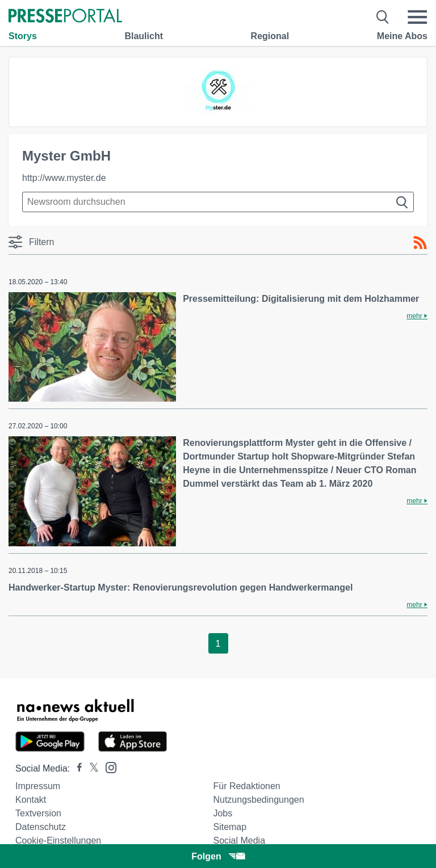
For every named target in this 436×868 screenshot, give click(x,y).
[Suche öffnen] (383, 17)
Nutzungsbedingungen (258, 800)
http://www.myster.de (64, 178)
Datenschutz (41, 827)
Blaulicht (144, 36)
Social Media (239, 840)
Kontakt (31, 800)
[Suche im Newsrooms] (218, 202)
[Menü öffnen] (417, 17)
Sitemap (230, 827)
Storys (23, 36)
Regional (270, 36)
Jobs (223, 813)
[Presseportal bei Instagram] (108, 767)
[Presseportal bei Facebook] (76, 768)
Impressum (38, 786)
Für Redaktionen (246, 786)
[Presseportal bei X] (91, 768)
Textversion (38, 813)
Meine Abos (402, 36)
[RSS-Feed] (420, 243)
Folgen (218, 856)
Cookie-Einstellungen (58, 840)
